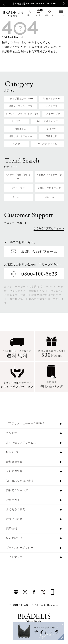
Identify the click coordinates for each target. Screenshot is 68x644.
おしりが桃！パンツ (47, 121)
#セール (50, 197)
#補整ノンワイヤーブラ (50, 175)
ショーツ (52, 129)
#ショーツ (18, 197)
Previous (4, 4)
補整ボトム (21, 129)
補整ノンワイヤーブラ (20, 106)
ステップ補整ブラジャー (21, 99)
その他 (16, 144)
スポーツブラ (53, 114)
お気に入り (49, 15)
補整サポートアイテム (20, 136)
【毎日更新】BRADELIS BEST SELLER (34, 4)
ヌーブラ (16, 121)
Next (65, 4)
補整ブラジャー (52, 99)
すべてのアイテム (48, 144)
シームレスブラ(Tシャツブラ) (22, 114)
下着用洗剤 (52, 136)
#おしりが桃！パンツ (50, 188)
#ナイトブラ (18, 188)
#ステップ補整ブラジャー (18, 177)
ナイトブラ (52, 106)
